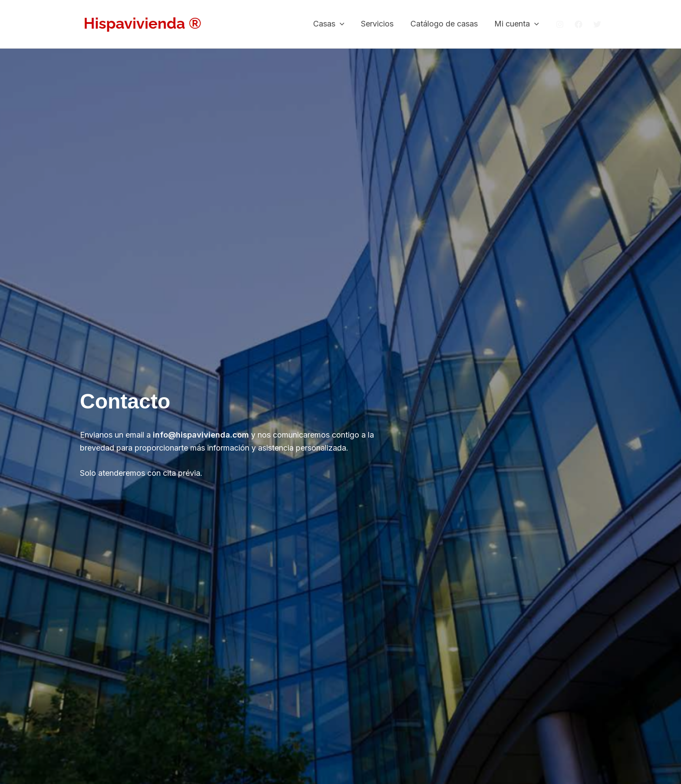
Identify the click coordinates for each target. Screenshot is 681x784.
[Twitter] (597, 24)
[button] (343, 24)
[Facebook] (579, 24)
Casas (332, 24)
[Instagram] (560, 24)
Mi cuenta (517, 24)
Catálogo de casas (445, 24)
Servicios (380, 24)
